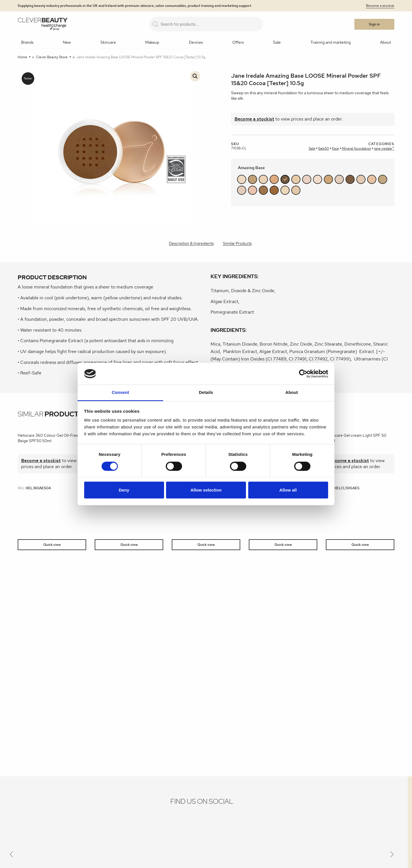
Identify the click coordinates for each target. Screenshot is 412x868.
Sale (277, 43)
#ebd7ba (285, 190)
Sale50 (324, 149)
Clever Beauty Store (52, 57)
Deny (124, 490)
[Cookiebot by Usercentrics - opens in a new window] (303, 374)
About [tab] (292, 393)
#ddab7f (274, 179)
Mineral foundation (357, 149)
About (385, 43)
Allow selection (206, 490)
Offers (238, 43)
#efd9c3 (242, 179)
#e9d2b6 (263, 179)
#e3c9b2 (361, 179)
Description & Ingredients (191, 244)
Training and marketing (331, 43)
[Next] (392, 855)
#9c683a (274, 190)
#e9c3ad (253, 190)
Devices (196, 43)
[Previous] (11, 855)
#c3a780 (383, 179)
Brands (27, 43)
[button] (195, 76)
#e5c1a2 (372, 179)
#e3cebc (339, 179)
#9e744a (263, 190)
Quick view (52, 545)
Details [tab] (206, 393)
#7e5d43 (350, 179)
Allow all (288, 490)
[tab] (191, 244)
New (67, 43)
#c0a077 (253, 179)
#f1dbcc (318, 179)
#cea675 (328, 179)
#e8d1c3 (307, 179)
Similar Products (237, 244)
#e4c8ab (296, 190)
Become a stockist (380, 6)
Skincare (108, 43)
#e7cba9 (296, 179)
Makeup (152, 43)
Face (335, 149)
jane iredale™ (384, 149)
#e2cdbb (242, 190)
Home (22, 57)
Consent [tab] (121, 393)
